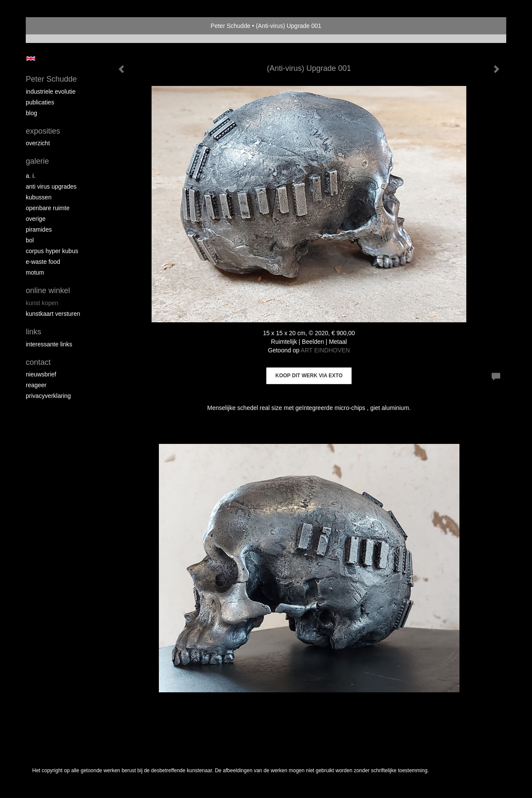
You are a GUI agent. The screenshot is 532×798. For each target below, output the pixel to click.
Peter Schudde (231, 26)
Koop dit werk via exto (309, 376)
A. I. (31, 176)
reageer (36, 385)
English (31, 58)
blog (31, 113)
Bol (30, 240)
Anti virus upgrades (51, 187)
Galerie (37, 161)
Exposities (43, 131)
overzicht (38, 143)
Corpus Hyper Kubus (52, 251)
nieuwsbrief (41, 374)
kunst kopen (42, 303)
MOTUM (35, 272)
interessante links (49, 344)
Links (33, 332)
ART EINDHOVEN (325, 350)
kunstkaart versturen (53, 314)
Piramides (39, 229)
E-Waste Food (43, 262)
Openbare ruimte (48, 208)
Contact (38, 362)
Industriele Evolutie (51, 92)
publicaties (40, 102)
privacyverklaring (48, 396)
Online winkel (48, 290)
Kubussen (39, 197)
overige (36, 219)
